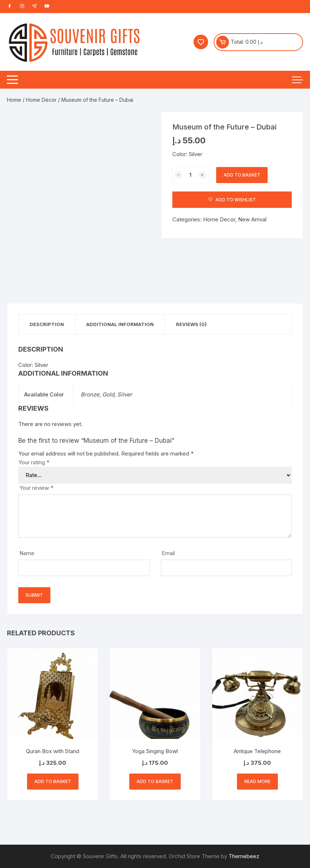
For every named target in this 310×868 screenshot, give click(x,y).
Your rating (34, 462)
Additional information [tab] (120, 324)
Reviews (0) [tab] (191, 324)
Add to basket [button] (53, 781)
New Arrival (252, 219)
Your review (36, 488)
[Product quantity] (191, 175)
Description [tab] (47, 324)
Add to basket (242, 175)
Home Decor (41, 100)
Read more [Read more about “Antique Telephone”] (257, 781)
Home (14, 100)
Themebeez (244, 856)
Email (168, 553)
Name (27, 553)
